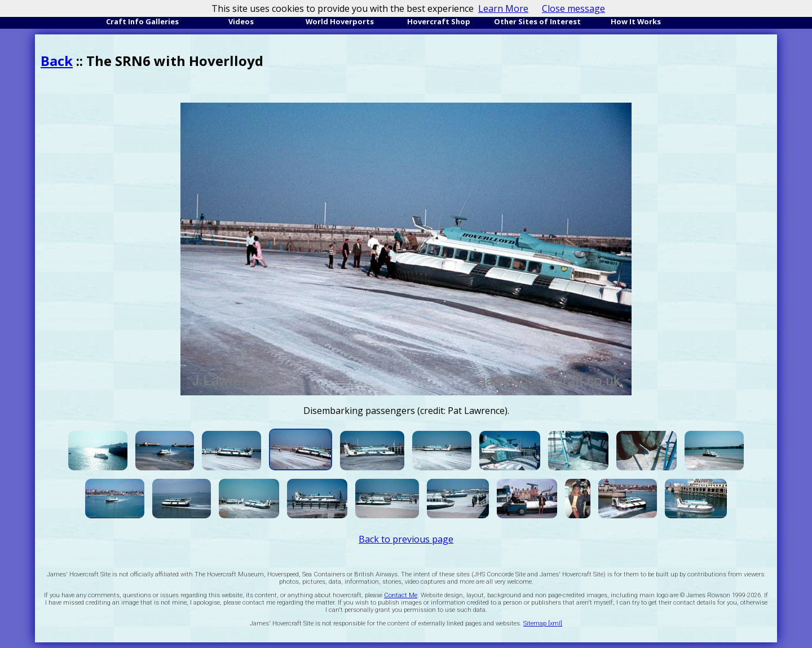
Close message (573, 8)
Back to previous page (406, 539)
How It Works (636, 21)
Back (57, 61)
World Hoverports (340, 21)
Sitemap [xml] (543, 623)
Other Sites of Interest (537, 21)
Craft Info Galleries (142, 21)
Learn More (503, 8)
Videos (241, 21)
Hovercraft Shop (439, 21)
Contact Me (401, 595)
